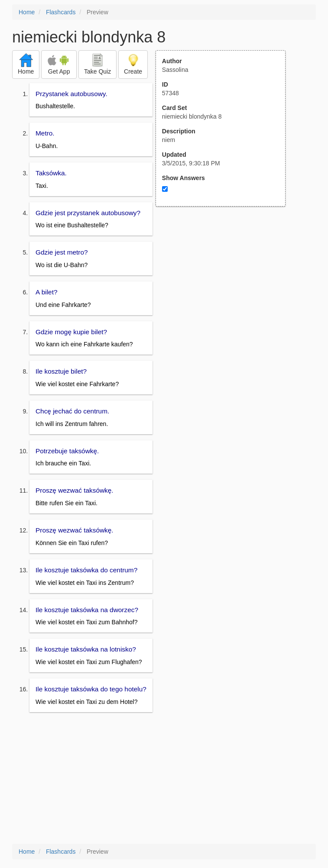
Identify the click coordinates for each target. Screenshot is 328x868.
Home (27, 12)
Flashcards (61, 12)
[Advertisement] (225, 291)
